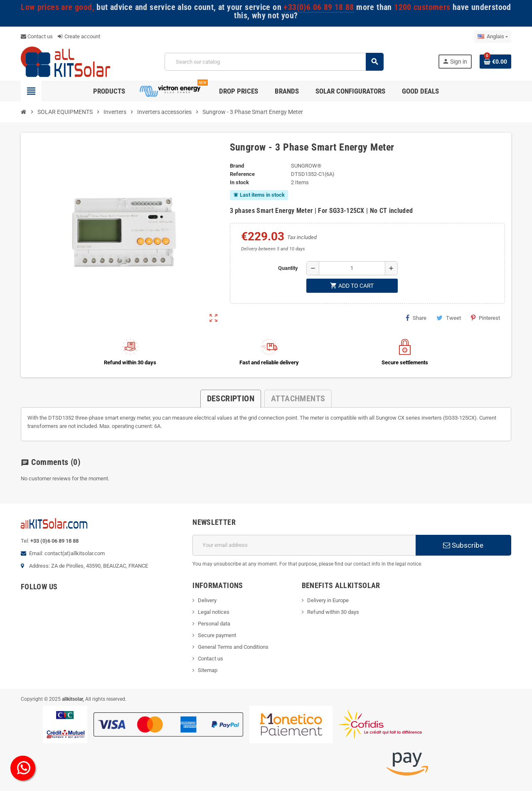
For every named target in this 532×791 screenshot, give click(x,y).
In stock (239, 182)
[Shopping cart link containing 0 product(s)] (495, 62)
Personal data (214, 624)
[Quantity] (352, 268)
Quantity (288, 268)
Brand (237, 166)
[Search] (274, 62)
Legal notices (214, 612)
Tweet (449, 318)
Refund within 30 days (333, 612)
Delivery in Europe (328, 600)
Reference (242, 174)
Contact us (37, 36)
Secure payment (217, 635)
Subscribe (463, 545)
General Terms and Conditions (233, 647)
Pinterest (485, 318)
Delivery (207, 600)
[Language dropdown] (493, 37)
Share (416, 318)
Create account (79, 36)
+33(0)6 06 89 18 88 (319, 7)
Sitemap (208, 670)
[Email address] (304, 545)
